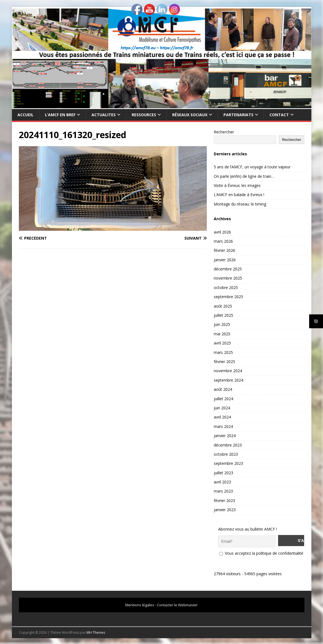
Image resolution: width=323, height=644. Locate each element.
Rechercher (224, 132)
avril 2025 (222, 343)
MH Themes (96, 632)
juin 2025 (222, 324)
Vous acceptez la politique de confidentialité (261, 552)
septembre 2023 (228, 463)
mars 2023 (223, 491)
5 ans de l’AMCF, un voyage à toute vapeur (252, 167)
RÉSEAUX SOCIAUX (190, 115)
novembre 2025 (228, 278)
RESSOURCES (144, 115)
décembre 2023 (228, 445)
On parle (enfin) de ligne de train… (244, 176)
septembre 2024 (228, 380)
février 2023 (224, 500)
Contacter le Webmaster (177, 604)
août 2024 (223, 389)
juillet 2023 (223, 473)
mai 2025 (222, 334)
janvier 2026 (225, 260)
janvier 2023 (225, 510)
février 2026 (224, 250)
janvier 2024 (225, 436)
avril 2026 (222, 232)
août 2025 (223, 306)
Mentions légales (140, 604)
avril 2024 (222, 417)
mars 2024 (223, 426)
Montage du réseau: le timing (240, 204)
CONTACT (279, 115)
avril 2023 (222, 482)
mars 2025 (223, 352)
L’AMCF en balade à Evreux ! (239, 195)
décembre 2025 (228, 269)
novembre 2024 (228, 371)
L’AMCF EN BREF (60, 115)
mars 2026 (223, 241)
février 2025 (224, 362)
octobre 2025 (226, 287)
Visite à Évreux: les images (237, 185)
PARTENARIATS (238, 115)
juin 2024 (222, 408)
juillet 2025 (223, 315)
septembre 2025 (228, 297)
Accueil (26, 115)
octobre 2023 (226, 454)
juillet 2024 (223, 399)
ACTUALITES (104, 115)
